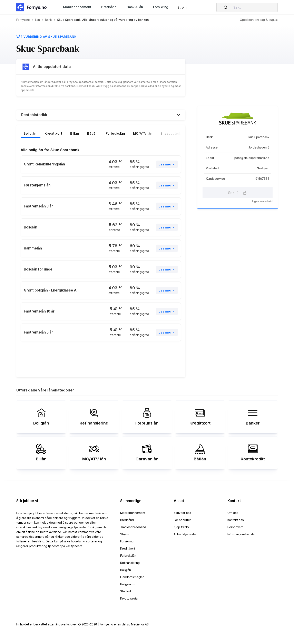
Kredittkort (128, 548)
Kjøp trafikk (182, 527)
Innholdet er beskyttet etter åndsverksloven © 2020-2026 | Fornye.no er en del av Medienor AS (82, 624)
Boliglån (126, 570)
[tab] (36, 134)
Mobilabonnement (133, 513)
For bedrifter (182, 520)
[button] (77, 7)
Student (126, 591)
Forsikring (127, 541)
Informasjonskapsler (242, 534)
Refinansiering (130, 563)
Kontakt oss (236, 520)
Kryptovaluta (129, 598)
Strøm (182, 7)
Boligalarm (127, 584)
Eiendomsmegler (132, 577)
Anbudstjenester (185, 534)
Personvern (235, 527)
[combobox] (247, 7)
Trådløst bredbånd (133, 527)
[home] (33, 7)
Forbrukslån (128, 556)
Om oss (233, 513)
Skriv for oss (182, 513)
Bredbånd (127, 520)
